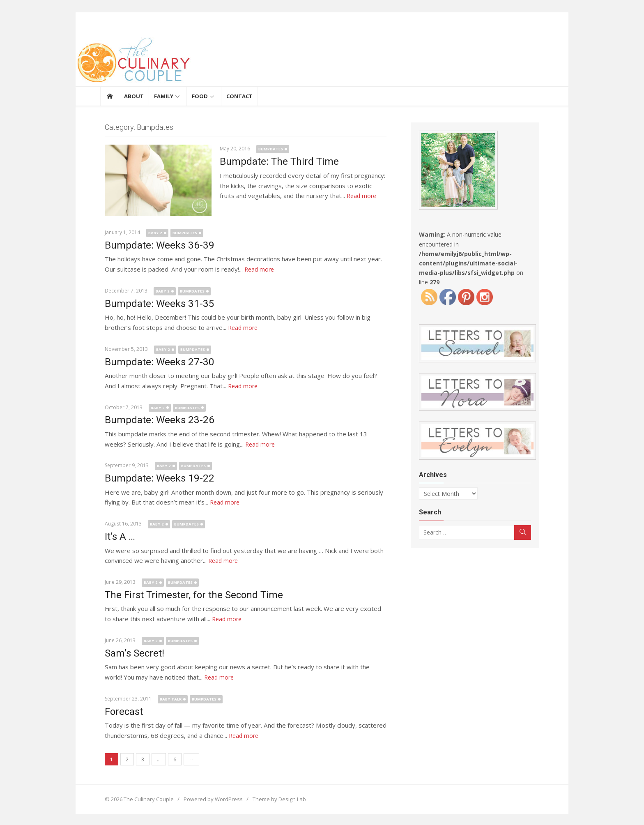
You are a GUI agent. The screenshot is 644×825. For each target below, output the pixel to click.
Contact (239, 96)
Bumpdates (266, 149)
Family (164, 96)
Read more (340, 196)
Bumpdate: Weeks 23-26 (154, 419)
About (134, 96)
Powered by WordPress (209, 797)
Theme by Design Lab (275, 797)
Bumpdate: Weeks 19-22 (154, 478)
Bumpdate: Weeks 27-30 (154, 362)
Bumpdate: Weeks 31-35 (154, 303)
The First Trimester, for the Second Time (189, 594)
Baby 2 (150, 233)
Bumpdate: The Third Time (275, 161)
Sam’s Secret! (130, 652)
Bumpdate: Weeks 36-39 (154, 245)
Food (200, 96)
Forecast (119, 710)
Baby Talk (166, 698)
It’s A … (115, 536)
